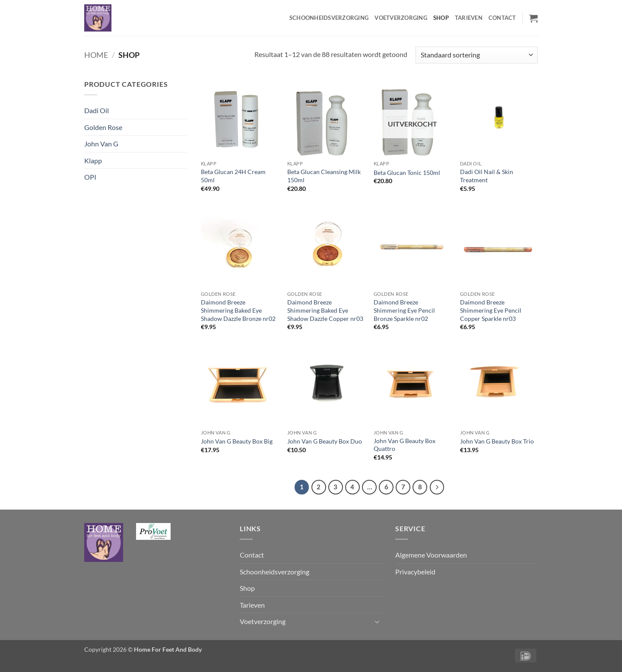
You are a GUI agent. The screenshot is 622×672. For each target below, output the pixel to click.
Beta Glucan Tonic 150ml (407, 173)
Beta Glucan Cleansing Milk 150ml (324, 176)
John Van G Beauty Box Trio (497, 441)
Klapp (93, 160)
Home (96, 55)
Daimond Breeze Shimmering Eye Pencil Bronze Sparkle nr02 (404, 310)
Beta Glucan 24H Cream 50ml (233, 176)
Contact (502, 18)
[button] (533, 18)
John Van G (101, 144)
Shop (441, 18)
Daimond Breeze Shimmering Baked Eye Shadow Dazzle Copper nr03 (325, 310)
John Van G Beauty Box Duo (325, 441)
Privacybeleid (415, 572)
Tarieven (469, 18)
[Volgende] (437, 487)
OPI (90, 177)
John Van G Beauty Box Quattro (405, 445)
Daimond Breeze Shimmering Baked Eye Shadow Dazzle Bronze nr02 (238, 310)
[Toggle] (377, 621)
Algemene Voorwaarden (431, 555)
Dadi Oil (97, 110)
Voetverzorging (401, 18)
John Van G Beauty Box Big (237, 441)
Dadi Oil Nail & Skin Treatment (487, 176)
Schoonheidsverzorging (329, 18)
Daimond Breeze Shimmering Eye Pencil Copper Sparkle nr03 (491, 310)
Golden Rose (103, 127)
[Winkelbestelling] (477, 55)
